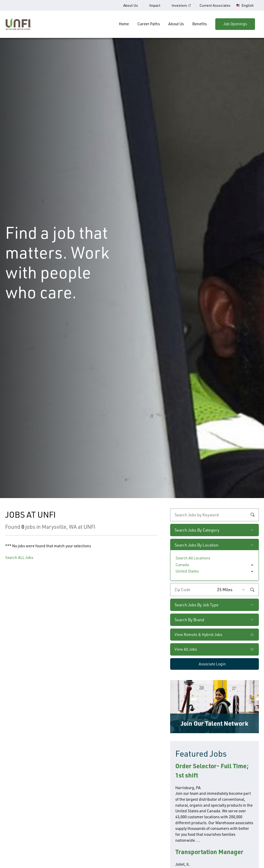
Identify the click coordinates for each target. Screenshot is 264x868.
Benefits (200, 24)
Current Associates (215, 5)
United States (187, 571)
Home (124, 24)
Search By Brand (189, 620)
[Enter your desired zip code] (192, 590)
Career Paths (149, 24)
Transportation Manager (209, 852)
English (248, 5)
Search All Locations (193, 558)
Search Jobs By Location (196, 545)
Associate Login (212, 664)
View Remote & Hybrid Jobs (198, 635)
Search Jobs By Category (197, 530)
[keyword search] (214, 515)
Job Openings (235, 24)
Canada (182, 565)
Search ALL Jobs (19, 557)
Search (252, 515)
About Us (131, 5)
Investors (179, 5)
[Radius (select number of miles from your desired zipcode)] (232, 590)
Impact (155, 5)
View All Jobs (186, 649)
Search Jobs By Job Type (197, 605)
